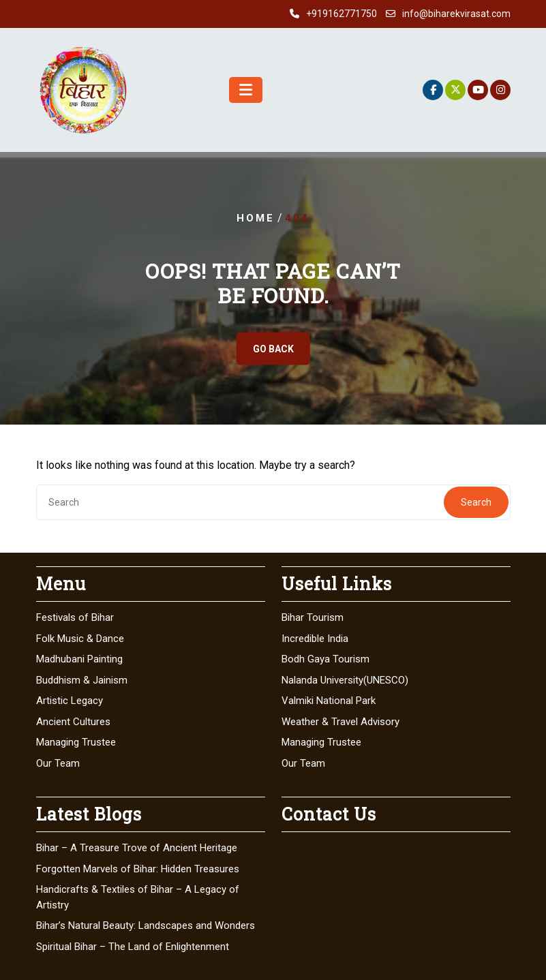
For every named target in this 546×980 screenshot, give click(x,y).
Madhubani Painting (79, 659)
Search (476, 502)
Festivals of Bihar (75, 617)
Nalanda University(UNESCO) (345, 680)
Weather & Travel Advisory (340, 722)
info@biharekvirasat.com (456, 14)
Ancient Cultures (73, 722)
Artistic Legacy (70, 701)
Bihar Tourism (313, 617)
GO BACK (273, 349)
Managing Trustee (76, 742)
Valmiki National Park (329, 701)
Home (256, 218)
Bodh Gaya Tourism (325, 659)
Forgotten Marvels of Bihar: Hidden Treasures (138, 869)
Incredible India (315, 639)
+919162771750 (342, 14)
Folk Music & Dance (80, 639)
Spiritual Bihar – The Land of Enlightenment (133, 947)
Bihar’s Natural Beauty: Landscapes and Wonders (146, 925)
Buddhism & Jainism (82, 680)
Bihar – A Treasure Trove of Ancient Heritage (137, 848)
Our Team (58, 763)
